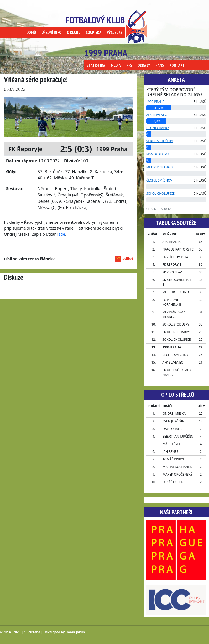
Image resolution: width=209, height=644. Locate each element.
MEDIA (116, 65)
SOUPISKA (94, 32)
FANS (160, 65)
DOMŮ (31, 32)
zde (62, 234)
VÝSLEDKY (115, 32)
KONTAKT (177, 65)
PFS (129, 65)
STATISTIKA (96, 65)
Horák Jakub (75, 632)
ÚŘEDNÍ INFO (51, 32)
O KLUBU (74, 32)
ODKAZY (144, 65)
